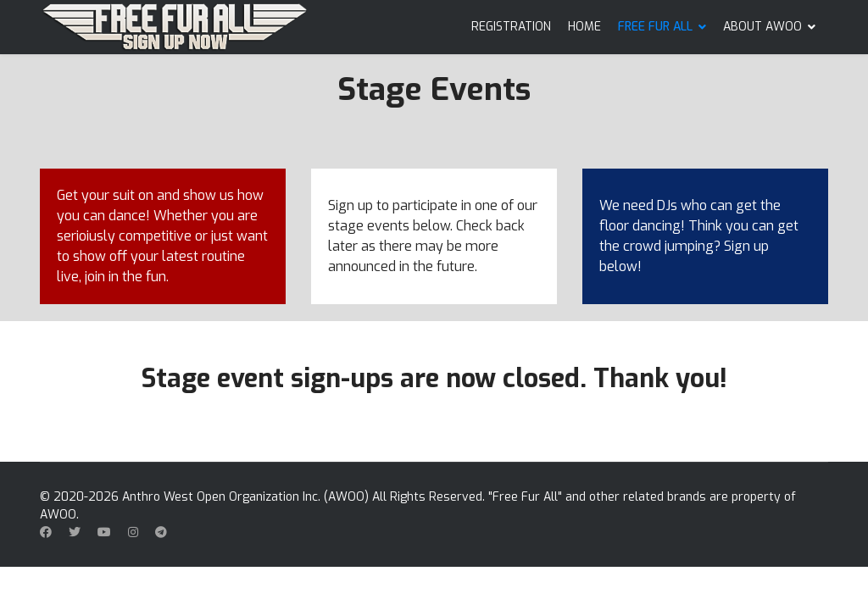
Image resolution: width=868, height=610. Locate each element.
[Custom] (161, 532)
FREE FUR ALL (655, 27)
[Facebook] (46, 532)
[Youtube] (104, 532)
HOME (584, 27)
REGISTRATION (511, 27)
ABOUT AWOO (762, 27)
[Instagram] (133, 532)
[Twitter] (75, 532)
